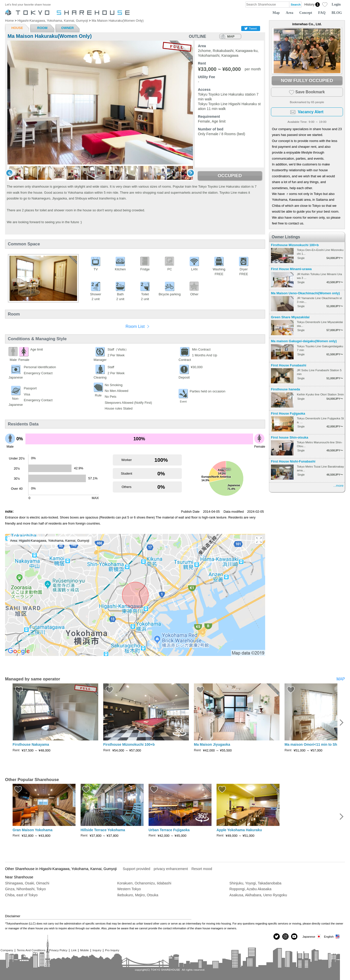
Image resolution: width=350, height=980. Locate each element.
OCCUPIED (230, 176)
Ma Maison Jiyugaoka (212, 744)
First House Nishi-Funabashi (293, 461)
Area (290, 13)
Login (336, 4)
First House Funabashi (289, 365)
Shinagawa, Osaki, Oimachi (27, 883)
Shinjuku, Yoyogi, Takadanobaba (255, 883)
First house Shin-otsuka (290, 437)
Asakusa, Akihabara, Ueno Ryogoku (258, 895)
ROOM (42, 28)
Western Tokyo (129, 889)
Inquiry (97, 950)
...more (338, 486)
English (332, 936)
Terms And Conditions (31, 950)
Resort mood (202, 869)
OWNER (67, 28)
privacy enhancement (171, 869)
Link (74, 950)
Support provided (136, 869)
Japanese (312, 936)
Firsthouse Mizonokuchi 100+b (295, 245)
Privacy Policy (58, 950)
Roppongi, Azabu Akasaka (250, 889)
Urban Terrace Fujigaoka (169, 830)
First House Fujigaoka (288, 413)
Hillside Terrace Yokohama (103, 830)
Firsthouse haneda (286, 389)
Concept (306, 13)
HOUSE (17, 28)
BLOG (337, 13)
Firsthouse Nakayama (31, 744)
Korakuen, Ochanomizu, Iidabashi (144, 883)
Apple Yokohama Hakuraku (239, 830)
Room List (135, 326)
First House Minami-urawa (291, 269)
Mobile (84, 950)
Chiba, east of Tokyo (21, 895)
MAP (231, 36)
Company (7, 950)
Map (276, 13)
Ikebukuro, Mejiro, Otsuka (138, 895)
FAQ (322, 13)
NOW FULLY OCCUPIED (307, 80)
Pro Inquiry (112, 950)
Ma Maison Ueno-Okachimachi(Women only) (305, 293)
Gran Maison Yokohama (32, 830)
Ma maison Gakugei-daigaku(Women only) (304, 341)
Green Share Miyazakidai (290, 317)
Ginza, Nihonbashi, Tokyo (25, 889)
